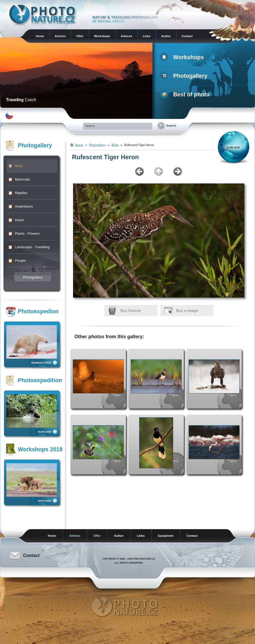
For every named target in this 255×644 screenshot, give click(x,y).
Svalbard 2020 (41, 363)
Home (40, 36)
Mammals (22, 179)
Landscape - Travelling (32, 247)
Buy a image (187, 311)
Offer (80, 36)
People (20, 261)
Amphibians (24, 206)
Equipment (166, 536)
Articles (60, 36)
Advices (127, 36)
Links (147, 36)
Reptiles (21, 193)
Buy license (131, 311)
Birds (19, 166)
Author (166, 36)
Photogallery (185, 76)
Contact (187, 36)
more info (44, 432)
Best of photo (186, 95)
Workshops (102, 36)
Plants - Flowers (27, 233)
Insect (20, 220)
